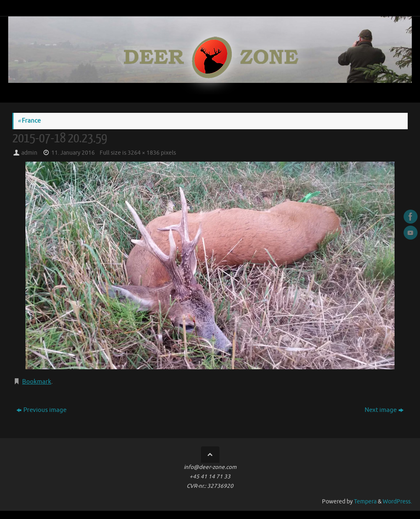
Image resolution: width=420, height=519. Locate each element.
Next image (384, 410)
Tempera (365, 502)
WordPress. (397, 502)
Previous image (41, 410)
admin (29, 153)
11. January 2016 (73, 153)
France (29, 121)
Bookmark (37, 382)
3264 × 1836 (144, 153)
